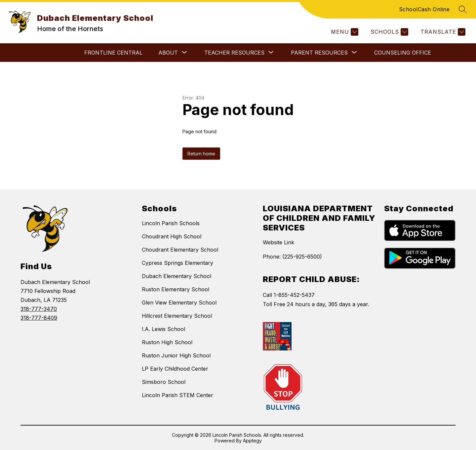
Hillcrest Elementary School (177, 316)
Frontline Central (113, 53)
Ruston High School (167, 342)
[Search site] (463, 9)
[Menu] (344, 32)
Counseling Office (403, 53)
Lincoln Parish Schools (171, 223)
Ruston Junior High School (176, 355)
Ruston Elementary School (176, 289)
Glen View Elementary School (179, 303)
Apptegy (252, 441)
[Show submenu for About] (168, 53)
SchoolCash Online (424, 9)
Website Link (278, 242)
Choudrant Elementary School (180, 250)
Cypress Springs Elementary (178, 263)
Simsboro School (164, 382)
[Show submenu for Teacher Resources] (234, 53)
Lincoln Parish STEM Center (178, 395)
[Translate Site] (442, 32)
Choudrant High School (172, 236)
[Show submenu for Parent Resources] (319, 53)
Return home (201, 154)
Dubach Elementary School (177, 276)
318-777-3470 (39, 309)
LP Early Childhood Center (175, 369)
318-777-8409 (39, 318)
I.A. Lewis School (163, 329)
